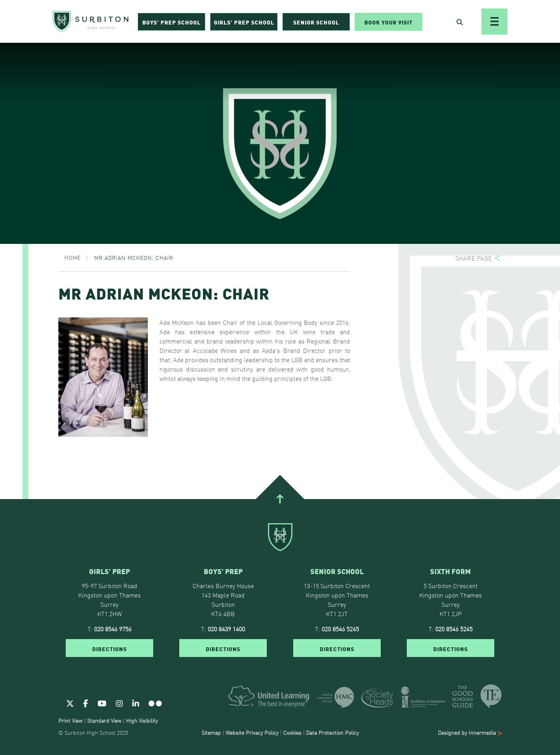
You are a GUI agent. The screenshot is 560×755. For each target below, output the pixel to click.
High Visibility (142, 720)
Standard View (104, 720)
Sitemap (211, 732)
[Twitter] (70, 703)
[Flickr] (155, 703)
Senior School (316, 22)
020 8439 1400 (226, 629)
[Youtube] (102, 703)
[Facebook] (86, 703)
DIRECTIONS (109, 648)
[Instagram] (119, 703)
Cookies (292, 732)
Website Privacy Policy (252, 732)
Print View (70, 720)
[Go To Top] (280, 499)
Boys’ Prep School (171, 22)
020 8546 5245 (340, 629)
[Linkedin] (136, 703)
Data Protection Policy (332, 732)
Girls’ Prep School (244, 22)
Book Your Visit (388, 22)
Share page (474, 258)
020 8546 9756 (113, 629)
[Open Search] (460, 22)
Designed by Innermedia (470, 732)
